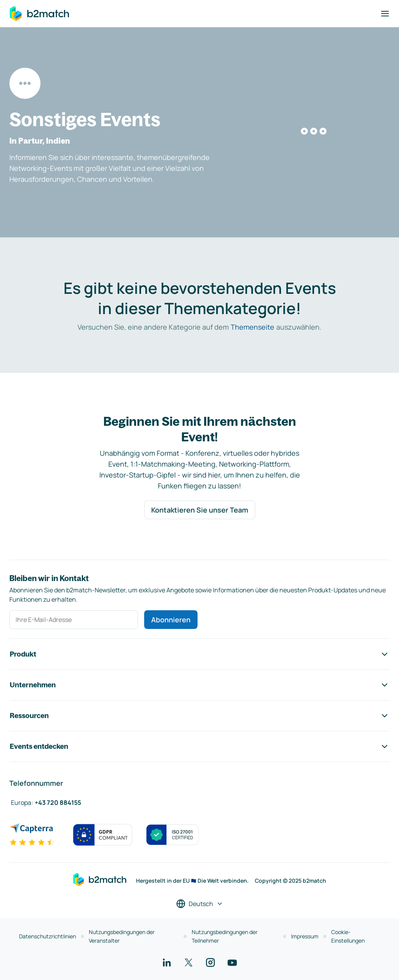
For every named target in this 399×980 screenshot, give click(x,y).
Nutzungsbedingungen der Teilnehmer (225, 936)
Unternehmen (199, 685)
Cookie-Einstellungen (348, 936)
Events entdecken (199, 746)
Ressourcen (199, 716)
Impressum (305, 936)
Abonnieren (171, 620)
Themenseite (252, 327)
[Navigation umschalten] (385, 14)
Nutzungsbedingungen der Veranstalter (122, 936)
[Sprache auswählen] (200, 904)
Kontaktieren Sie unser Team (200, 510)
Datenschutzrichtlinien (48, 936)
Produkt (199, 654)
